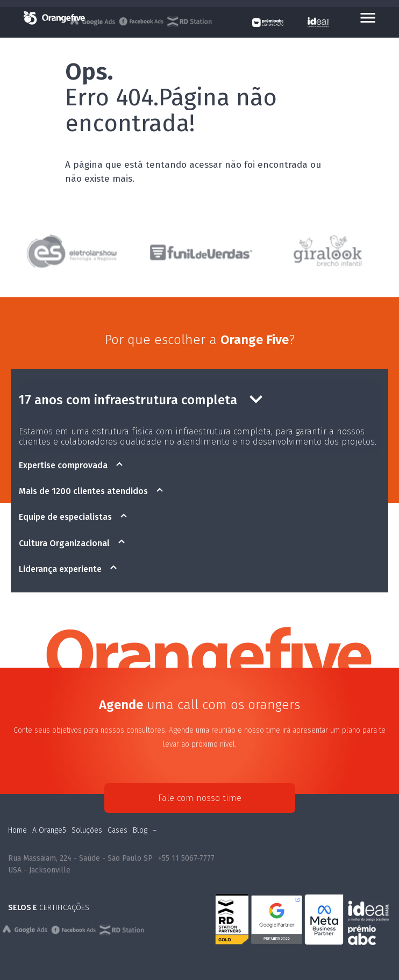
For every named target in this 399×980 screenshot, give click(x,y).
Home (17, 830)
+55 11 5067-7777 (186, 858)
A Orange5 (49, 830)
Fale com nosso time (200, 798)
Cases (117, 830)
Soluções (87, 830)
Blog (140, 830)
